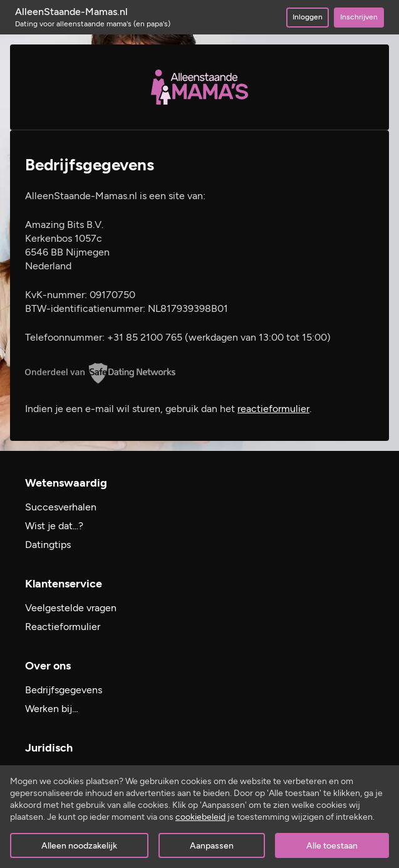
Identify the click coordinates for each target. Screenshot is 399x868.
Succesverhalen (61, 507)
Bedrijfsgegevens (64, 690)
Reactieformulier (63, 627)
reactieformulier (273, 409)
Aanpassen (212, 846)
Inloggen (308, 17)
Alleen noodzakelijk (79, 846)
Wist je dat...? (54, 526)
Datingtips (48, 545)
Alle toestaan (332, 846)
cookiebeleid (200, 817)
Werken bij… (52, 709)
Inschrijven (359, 17)
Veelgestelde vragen (71, 608)
